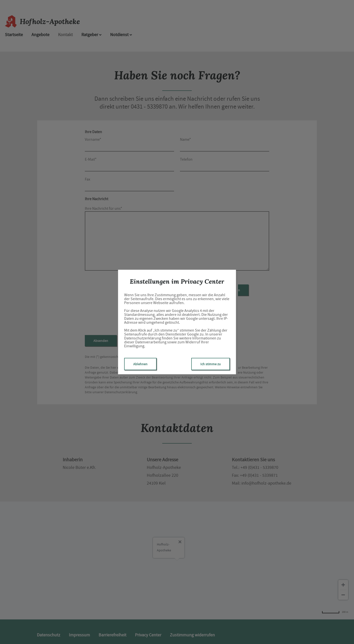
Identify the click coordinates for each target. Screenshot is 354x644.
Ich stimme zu (211, 364)
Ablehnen (140, 364)
